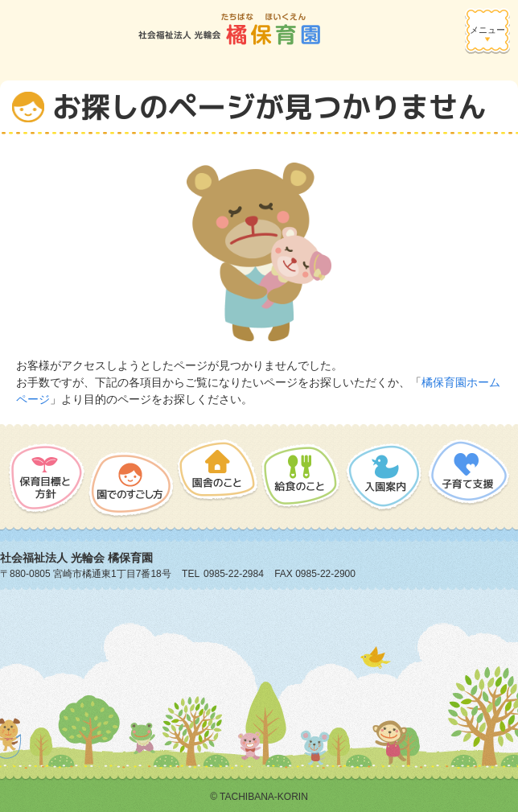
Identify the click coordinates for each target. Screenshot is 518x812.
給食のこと (301, 476)
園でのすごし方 (131, 479)
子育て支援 (468, 476)
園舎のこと (218, 479)
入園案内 (384, 476)
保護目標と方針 (47, 479)
